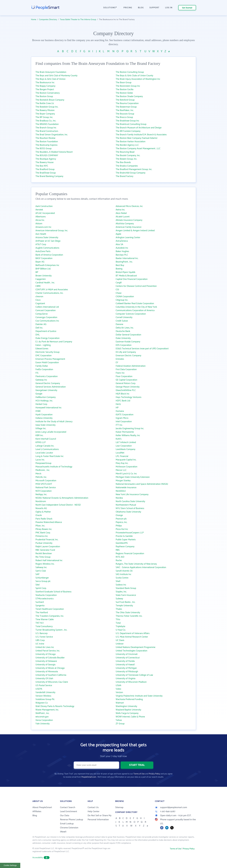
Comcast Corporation (46, 310)
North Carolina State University (130, 501)
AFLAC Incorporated (45, 213)
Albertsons (41, 217)
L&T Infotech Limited (126, 442)
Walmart (120, 703)
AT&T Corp (41, 244)
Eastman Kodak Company (128, 342)
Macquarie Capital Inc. (126, 460)
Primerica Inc (42, 536)
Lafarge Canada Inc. (45, 446)
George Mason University (128, 387)
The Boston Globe (124, 93)
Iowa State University (46, 425)
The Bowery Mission (45, 110)
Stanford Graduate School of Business (53, 592)
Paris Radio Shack (44, 519)
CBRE (38, 286)
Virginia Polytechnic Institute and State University (139, 696)
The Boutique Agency (46, 159)
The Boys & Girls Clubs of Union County (134, 76)
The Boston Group (44, 96)
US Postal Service (44, 685)
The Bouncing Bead (125, 152)
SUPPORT (154, 8)
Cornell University (124, 317)
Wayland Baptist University (128, 710)
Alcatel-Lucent (123, 217)
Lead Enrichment (69, 811)
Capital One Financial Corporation (132, 279)
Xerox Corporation (44, 720)
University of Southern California (51, 675)
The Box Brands (123, 162)
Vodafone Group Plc (45, 699)
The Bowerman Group (126, 107)
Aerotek (39, 210)
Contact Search (68, 807)
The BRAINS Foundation (47, 124)
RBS (118, 550)
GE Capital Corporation (126, 380)
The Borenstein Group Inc (128, 86)
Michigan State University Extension (133, 477)
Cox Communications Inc (47, 321)
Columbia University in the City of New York (136, 307)
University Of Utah (44, 679)
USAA (118, 685)
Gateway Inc (41, 380)
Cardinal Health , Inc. (45, 283)
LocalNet (120, 453)
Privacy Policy (154, 774)
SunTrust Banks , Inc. (126, 602)
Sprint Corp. (41, 588)
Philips (119, 526)
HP (117, 408)
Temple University (124, 606)
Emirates (120, 359)
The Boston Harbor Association (131, 142)
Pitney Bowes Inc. (44, 529)
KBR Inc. (39, 435)
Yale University (43, 724)
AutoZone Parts (43, 251)
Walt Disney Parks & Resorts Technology (55, 706)
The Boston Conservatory (48, 93)
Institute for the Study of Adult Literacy (54, 422)
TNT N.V (40, 623)
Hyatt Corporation (44, 415)
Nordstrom (41, 501)
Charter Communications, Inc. (49, 293)
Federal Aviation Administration (131, 366)
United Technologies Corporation (131, 651)
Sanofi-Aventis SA (124, 571)
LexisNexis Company (126, 449)
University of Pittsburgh (127, 672)
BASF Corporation (44, 258)
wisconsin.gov (42, 717)
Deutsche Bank (123, 331)
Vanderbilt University (45, 692)
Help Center (94, 811)
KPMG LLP (41, 442)
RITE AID (120, 557)
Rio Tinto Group (43, 557)
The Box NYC (42, 166)
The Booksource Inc (45, 83)
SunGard (40, 602)
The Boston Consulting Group (130, 72)
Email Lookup (67, 824)
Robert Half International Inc (49, 560)
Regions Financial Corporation (130, 554)
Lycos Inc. (40, 460)
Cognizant (40, 303)
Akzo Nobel (121, 213)
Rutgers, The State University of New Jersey (136, 564)
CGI (117, 290)
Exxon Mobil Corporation (47, 363)
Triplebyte (120, 626)
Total (118, 623)
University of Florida (125, 661)
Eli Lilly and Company (126, 352)
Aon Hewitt (41, 234)
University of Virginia (126, 679)
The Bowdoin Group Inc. (47, 107)
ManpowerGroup (43, 463)
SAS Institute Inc (123, 574)
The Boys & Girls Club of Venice (50, 79)
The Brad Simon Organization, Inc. (52, 135)
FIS (37, 373)
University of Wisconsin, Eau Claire (52, 682)
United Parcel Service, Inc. (48, 651)
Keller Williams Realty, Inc (128, 435)
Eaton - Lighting (43, 345)
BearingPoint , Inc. (124, 262)
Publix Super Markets (126, 540)
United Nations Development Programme (136, 647)
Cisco (38, 300)
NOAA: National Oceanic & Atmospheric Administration (62, 498)
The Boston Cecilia (125, 89)
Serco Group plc (43, 581)
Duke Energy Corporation (47, 338)
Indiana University (44, 418)
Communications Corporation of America (135, 310)
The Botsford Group (125, 100)
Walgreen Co (42, 703)
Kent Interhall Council (46, 439)
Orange (119, 515)
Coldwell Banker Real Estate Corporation (135, 303)
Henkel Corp (41, 404)
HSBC (38, 411)
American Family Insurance (129, 227)
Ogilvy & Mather (43, 512)
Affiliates (37, 811)
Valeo (118, 689)
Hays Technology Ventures (128, 397)
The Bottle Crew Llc (45, 103)
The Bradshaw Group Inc (127, 121)
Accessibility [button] (41, 858)
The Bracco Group (124, 117)
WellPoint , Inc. (42, 713)
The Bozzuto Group (125, 114)
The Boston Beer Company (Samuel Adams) (137, 138)
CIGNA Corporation (125, 297)
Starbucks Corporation (46, 595)
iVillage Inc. (41, 429)
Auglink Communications (47, 248)
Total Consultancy (44, 626)
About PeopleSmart (42, 807)
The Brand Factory (124, 176)
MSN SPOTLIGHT (44, 484)
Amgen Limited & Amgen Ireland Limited (135, 231)
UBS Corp (40, 640)
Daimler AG (41, 324)
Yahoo (119, 720)
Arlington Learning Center (128, 238)
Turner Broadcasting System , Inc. (51, 630)
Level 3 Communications (47, 449)
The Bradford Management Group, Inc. (134, 169)
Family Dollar (42, 366)
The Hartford (42, 613)
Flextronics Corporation (47, 376)
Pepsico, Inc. (121, 522)
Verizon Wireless (43, 696)
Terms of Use (139, 774)
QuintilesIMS (122, 543)
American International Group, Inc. (52, 231)
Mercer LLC (121, 470)
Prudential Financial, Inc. (47, 540)
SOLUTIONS (110, 8)
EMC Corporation (44, 356)
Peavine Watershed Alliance (49, 522)
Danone (119, 324)
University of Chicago (46, 654)
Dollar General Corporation (128, 335)
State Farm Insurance (126, 595)
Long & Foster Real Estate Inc (50, 456)
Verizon (119, 692)
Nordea (119, 498)
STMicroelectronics (45, 599)
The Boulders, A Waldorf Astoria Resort (54, 152)
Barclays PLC (122, 255)
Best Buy (120, 265)
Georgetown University (46, 390)
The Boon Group (124, 83)
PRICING (128, 8)
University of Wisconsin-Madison (131, 682)
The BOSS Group (44, 149)
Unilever (120, 644)
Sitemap (119, 807)
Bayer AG (40, 262)
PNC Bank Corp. (43, 533)
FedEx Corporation (44, 369)
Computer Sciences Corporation (131, 314)
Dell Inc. (39, 328)
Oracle (39, 515)
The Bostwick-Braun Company (50, 100)
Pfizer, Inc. (40, 526)
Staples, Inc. (121, 592)
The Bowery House (45, 162)
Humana (120, 411)
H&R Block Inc (123, 394)
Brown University (44, 276)
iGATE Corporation (125, 415)
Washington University (126, 706)
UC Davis (120, 640)
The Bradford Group (45, 169)
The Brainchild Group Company (131, 173)
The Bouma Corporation (127, 103)
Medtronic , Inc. (43, 470)
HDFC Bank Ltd (123, 401)
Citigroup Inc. (122, 300)
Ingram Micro (122, 418)
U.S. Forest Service (44, 637)
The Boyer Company (45, 114)
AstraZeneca (122, 241)
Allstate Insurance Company (129, 220)
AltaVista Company (125, 224)
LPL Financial (122, 456)
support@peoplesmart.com (171, 807)
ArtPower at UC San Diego (48, 241)
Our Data (65, 816)
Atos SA (119, 244)
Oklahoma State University (128, 512)
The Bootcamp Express (46, 145)
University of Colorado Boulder (50, 658)
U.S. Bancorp (41, 633)
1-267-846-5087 (165, 811)
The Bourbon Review (45, 138)
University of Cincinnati (127, 654)
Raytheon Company (125, 547)
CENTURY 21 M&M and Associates (52, 290)
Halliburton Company (46, 397)
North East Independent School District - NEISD (58, 505)
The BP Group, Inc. (44, 117)
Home (34, 20)
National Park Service (46, 488)
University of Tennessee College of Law (134, 675)
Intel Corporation (124, 422)
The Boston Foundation (47, 142)
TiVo (118, 619)
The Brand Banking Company (49, 176)
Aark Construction (44, 206)
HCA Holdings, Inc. (44, 401)
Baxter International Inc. (127, 258)
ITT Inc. (119, 425)
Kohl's (119, 439)
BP (37, 272)
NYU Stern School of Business (130, 508)
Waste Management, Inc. (47, 710)
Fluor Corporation (124, 376)
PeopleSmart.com (89, 777)
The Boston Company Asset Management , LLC (138, 149)
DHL (38, 335)
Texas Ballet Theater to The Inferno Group (78, 20)
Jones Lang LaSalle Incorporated (51, 432)
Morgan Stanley (123, 481)
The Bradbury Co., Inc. (46, 121)
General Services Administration (51, 387)
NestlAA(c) (121, 491)
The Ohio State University (128, 613)
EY (117, 363)
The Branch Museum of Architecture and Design (139, 128)
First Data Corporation (126, 369)
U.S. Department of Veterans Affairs (133, 633)
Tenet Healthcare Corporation (50, 609)
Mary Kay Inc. (122, 463)
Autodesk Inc (122, 248)
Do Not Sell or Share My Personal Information (100, 818)
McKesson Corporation (127, 467)
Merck (38, 474)
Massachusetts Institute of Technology (54, 467)
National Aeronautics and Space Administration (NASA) (142, 484)
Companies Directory (48, 20)
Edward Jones (42, 349)
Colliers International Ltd (47, 307)
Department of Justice (46, 331)
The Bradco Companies (127, 166)
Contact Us (93, 807)
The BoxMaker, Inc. (125, 110)
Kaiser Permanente (125, 432)
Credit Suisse (122, 321)
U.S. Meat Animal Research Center (132, 637)
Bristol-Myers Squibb (125, 272)
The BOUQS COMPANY (47, 155)
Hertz (118, 404)
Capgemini (41, 279)
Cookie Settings (10, 865)
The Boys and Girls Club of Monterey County (56, 76)
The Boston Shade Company (129, 96)
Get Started (187, 8)
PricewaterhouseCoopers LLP (130, 533)
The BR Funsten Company (128, 131)
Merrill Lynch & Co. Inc (126, 474)
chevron (39, 297)
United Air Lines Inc (45, 647)
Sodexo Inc (121, 585)
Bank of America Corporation (49, 255)
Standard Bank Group (126, 588)
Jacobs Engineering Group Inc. (130, 429)
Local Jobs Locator (44, 453)
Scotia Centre (122, 578)
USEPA (39, 689)
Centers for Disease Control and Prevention (136, 286)
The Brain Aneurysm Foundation (51, 72)
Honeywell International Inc (48, 408)
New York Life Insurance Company (132, 494)
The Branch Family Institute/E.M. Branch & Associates (141, 135)
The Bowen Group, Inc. (126, 159)
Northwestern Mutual (126, 505)
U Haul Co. (121, 630)
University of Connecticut (128, 658)
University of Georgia (45, 665)
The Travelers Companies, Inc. (50, 616)
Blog (35, 816)
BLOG (141, 8)
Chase (119, 293)
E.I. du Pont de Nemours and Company (54, 342)
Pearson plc (121, 519)
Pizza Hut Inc (122, 529)
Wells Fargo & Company (127, 713)
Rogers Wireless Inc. (45, 564)
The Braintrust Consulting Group (131, 124)
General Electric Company (48, 383)
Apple (118, 234)
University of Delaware (46, 661)
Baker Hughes (122, 251)
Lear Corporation (124, 446)
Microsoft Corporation (46, 481)
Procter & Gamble (124, 536)
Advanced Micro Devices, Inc (129, 206)
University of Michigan (126, 668)
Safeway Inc (41, 567)
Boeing (119, 269)
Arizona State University (47, 238)
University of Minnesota (47, 672)
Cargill (119, 283)
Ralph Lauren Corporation (48, 547)
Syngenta (40, 606)
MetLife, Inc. (41, 477)
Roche (119, 560)
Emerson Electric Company (128, 356)
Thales (119, 609)
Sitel (37, 585)
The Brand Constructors (47, 131)
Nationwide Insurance (126, 488)
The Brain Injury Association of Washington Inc (138, 79)
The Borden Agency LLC (127, 145)
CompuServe (42, 314)
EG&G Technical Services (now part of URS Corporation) (142, 349)
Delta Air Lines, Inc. (125, 328)
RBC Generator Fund (45, 550)
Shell (118, 581)
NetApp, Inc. (41, 494)
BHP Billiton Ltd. (43, 269)
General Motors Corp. (126, 383)
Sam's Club (41, 571)
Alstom (39, 224)
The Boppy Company (45, 86)
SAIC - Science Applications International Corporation (141, 567)
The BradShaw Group (46, 173)
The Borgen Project (45, 89)
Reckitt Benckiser (44, 554)
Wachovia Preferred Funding (129, 699)
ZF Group (120, 724)
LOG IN (169, 8)
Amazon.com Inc (43, 227)
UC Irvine (40, 644)
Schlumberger (42, 578)
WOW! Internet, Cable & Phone (130, 717)
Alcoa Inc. (40, 220)
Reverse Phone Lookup (72, 820)
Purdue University (44, 543)
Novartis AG (41, 508)
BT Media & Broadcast (126, 276)
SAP (37, 574)
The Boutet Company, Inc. (128, 155)
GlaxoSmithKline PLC (126, 390)
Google (39, 394)
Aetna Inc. (120, 210)
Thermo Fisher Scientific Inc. (129, 616)
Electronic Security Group (47, 352)
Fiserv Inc (120, 373)
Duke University (123, 338)
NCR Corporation (44, 491)
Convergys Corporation (46, 317)
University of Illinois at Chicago (50, 668)
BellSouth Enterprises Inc (47, 265)
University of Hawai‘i (125, 665)
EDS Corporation (124, 345)
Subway (119, 599)
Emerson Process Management (50, 359)
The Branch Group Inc (46, 128)
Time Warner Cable (45, 619)
